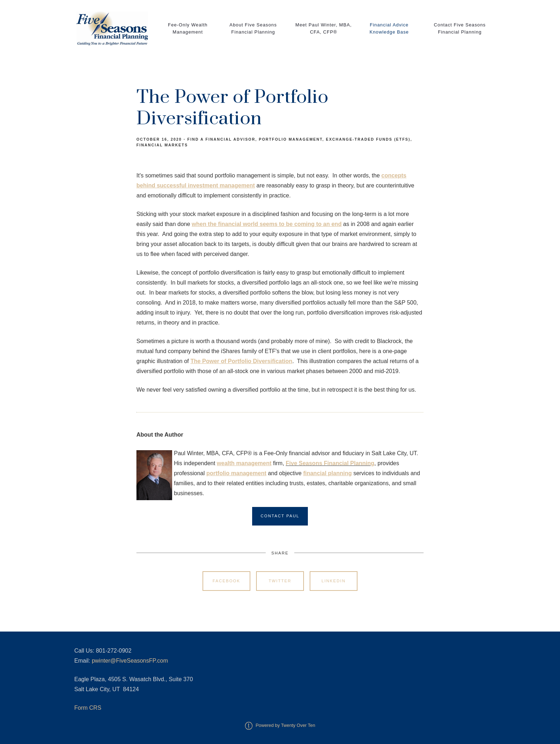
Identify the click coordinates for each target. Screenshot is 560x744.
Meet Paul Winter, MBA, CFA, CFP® (324, 28)
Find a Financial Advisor (221, 139)
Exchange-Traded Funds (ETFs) (368, 139)
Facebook (226, 581)
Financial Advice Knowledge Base (389, 28)
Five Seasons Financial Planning (330, 463)
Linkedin (334, 581)
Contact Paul (280, 516)
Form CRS (88, 708)
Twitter (280, 581)
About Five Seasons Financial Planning (253, 28)
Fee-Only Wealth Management (188, 28)
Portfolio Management (291, 139)
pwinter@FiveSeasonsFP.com (130, 661)
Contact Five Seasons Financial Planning (460, 28)
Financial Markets (162, 145)
